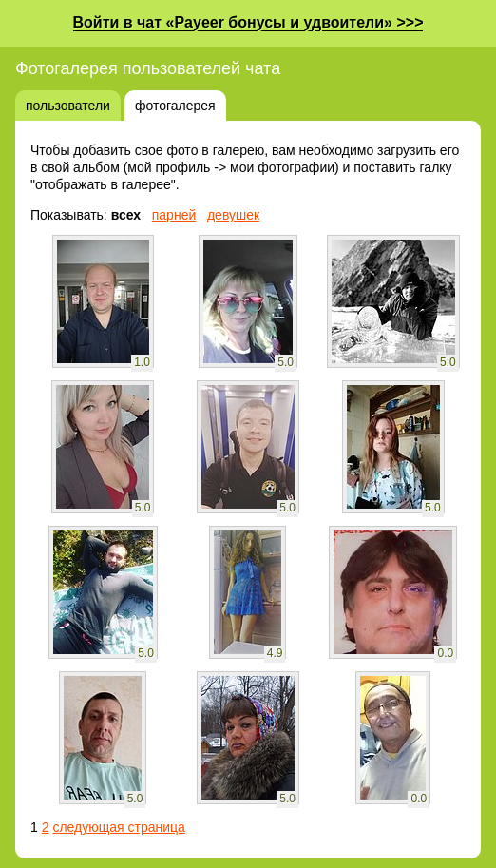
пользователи (68, 106)
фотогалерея (175, 106)
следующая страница (118, 827)
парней (174, 215)
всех (126, 215)
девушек (233, 215)
